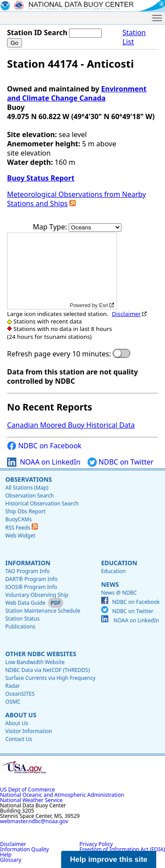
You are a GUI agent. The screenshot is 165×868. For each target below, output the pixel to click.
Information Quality (24, 849)
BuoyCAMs (18, 519)
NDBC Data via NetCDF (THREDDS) (48, 670)
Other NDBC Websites (41, 654)
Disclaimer (126, 314)
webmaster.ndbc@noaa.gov (34, 821)
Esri (104, 305)
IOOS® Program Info (31, 587)
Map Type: (51, 227)
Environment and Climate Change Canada (77, 93)
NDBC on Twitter (121, 462)
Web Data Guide (25, 603)
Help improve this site (109, 859)
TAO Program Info (27, 571)
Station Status (22, 619)
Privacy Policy (96, 844)
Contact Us (19, 739)
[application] (62, 271)
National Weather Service (31, 800)
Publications (20, 626)
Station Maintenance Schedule (43, 611)
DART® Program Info (31, 579)
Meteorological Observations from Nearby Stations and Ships (77, 199)
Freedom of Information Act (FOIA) (122, 849)
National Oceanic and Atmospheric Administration (62, 795)
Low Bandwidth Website (35, 662)
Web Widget (20, 536)
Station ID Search (37, 33)
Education (119, 563)
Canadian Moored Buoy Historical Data (71, 425)
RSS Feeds (22, 528)
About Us (21, 715)
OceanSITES (20, 694)
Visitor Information (29, 731)
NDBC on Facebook (44, 446)
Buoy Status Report (41, 178)
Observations (29, 479)
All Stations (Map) (27, 488)
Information (28, 563)
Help (6, 855)
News (110, 584)
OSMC (13, 702)
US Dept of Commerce (27, 790)
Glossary (11, 860)
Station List (134, 37)
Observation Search (29, 496)
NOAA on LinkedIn (44, 462)
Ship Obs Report (25, 511)
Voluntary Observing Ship (37, 595)
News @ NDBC (119, 593)
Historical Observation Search (42, 503)
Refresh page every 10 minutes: (59, 354)
